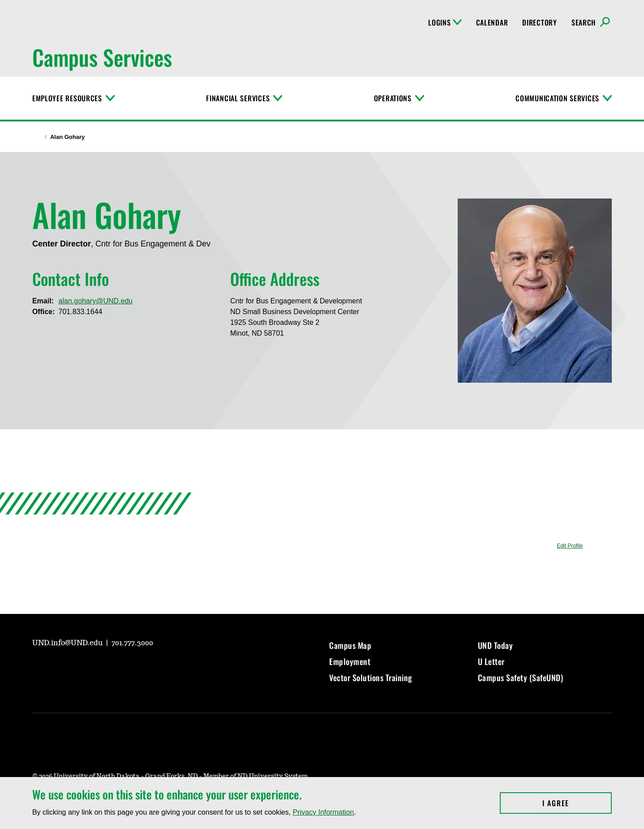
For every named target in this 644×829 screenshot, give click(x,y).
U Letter (491, 661)
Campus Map (350, 645)
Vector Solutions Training (371, 678)
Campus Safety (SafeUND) (521, 678)
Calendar (492, 22)
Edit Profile (570, 546)
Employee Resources (67, 98)
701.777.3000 (132, 643)
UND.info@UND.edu (68, 643)
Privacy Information (324, 812)
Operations (393, 98)
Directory (539, 22)
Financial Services (238, 98)
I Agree (577, 803)
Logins (445, 22)
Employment (350, 661)
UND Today (496, 645)
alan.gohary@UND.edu (96, 301)
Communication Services (557, 98)
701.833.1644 (81, 312)
